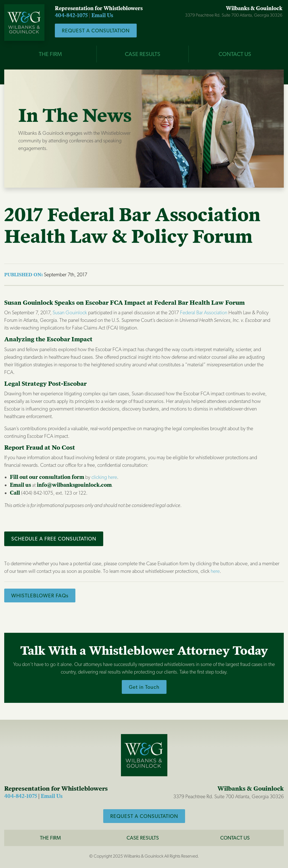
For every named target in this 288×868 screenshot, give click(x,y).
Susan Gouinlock (70, 312)
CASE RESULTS (143, 54)
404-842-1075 (71, 15)
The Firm (50, 838)
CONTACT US (235, 54)
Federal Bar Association (204, 312)
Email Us (102, 15)
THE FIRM (50, 54)
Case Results (143, 838)
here (215, 571)
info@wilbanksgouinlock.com (74, 485)
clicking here (104, 477)
